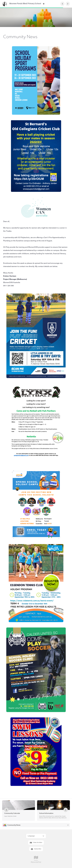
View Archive (36, 843)
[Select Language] (36, 836)
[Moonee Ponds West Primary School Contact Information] (44, 4)
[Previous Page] (62, 4)
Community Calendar (12, 813)
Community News (14, 825)
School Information (46, 813)
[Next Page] (68, 4)
